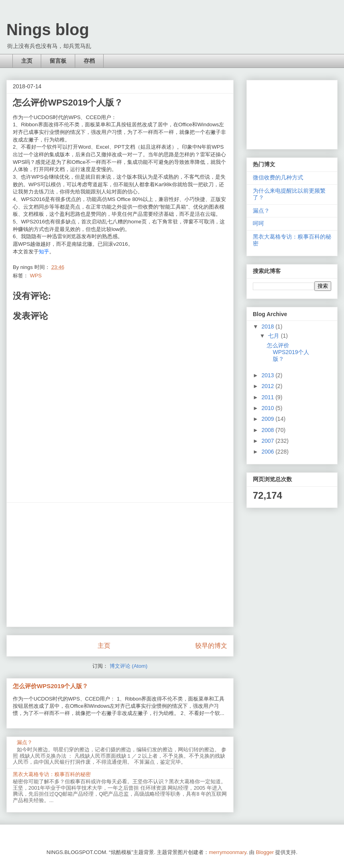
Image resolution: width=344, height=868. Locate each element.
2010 (269, 408)
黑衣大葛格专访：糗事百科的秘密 (52, 774)
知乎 (44, 252)
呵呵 (258, 223)
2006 (269, 452)
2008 (269, 430)
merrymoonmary (228, 852)
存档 (89, 61)
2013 (269, 375)
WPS (36, 276)
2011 (269, 397)
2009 (269, 419)
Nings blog (48, 30)
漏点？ (25, 742)
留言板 (58, 61)
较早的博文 (211, 646)
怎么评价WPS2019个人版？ (50, 686)
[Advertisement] (120, 565)
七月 (274, 336)
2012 (269, 386)
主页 (27, 61)
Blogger (265, 852)
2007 (269, 441)
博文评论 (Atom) (129, 666)
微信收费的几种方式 (278, 177)
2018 (269, 326)
